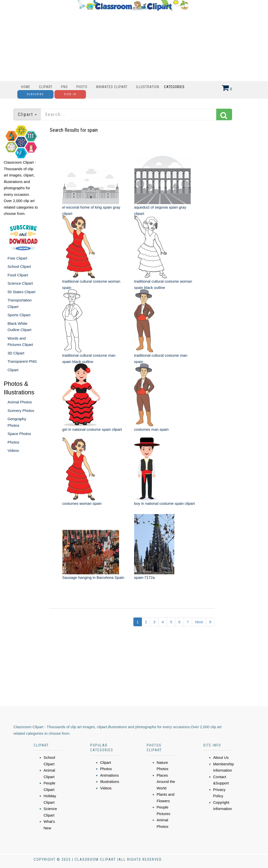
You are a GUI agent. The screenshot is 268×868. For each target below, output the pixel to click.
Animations (110, 775)
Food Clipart (18, 275)
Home (26, 87)
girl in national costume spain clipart (92, 429)
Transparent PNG (22, 361)
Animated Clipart (112, 87)
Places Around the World (166, 782)
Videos (13, 450)
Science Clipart (20, 283)
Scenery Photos (21, 411)
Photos (13, 442)
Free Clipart (17, 258)
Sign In (70, 94)
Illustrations (110, 782)
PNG (64, 87)
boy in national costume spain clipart (165, 503)
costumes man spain (151, 429)
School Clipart (19, 266)
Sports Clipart (19, 315)
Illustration (148, 87)
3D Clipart (16, 353)
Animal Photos (20, 402)
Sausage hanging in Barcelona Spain (93, 577)
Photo (82, 87)
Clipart (46, 87)
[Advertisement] (133, 46)
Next (199, 622)
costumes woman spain (82, 503)
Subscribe (35, 94)
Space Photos (19, 434)
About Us (221, 757)
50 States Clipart (21, 292)
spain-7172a (145, 577)
